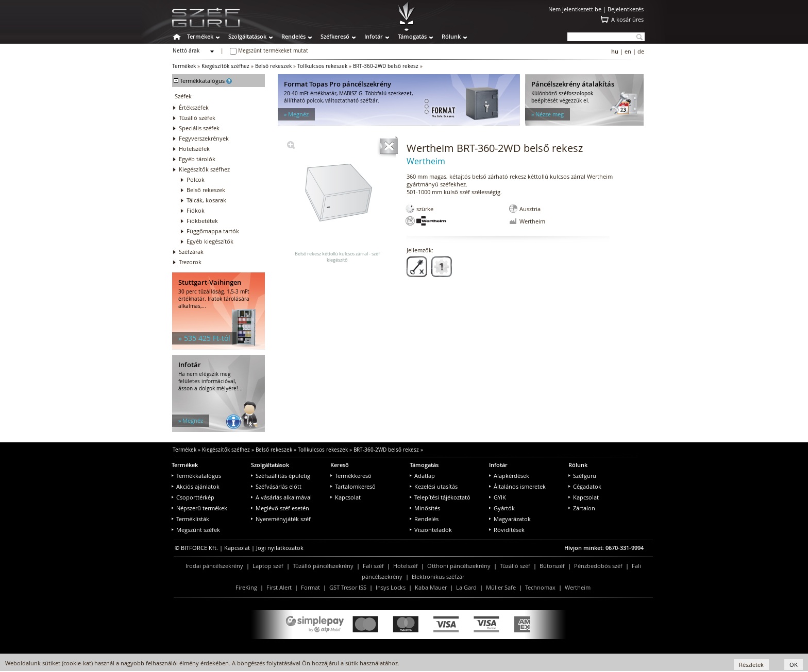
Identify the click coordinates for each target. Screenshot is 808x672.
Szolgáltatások (247, 36)
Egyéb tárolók (197, 159)
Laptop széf (268, 566)
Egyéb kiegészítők (210, 241)
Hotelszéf (406, 566)
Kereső (340, 465)
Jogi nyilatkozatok (280, 548)
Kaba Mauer (431, 587)
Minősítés (425, 508)
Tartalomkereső (353, 486)
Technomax (540, 587)
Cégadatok (585, 486)
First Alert (279, 587)
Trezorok (190, 262)
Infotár (374, 36)
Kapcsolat (346, 497)
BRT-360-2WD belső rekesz (386, 66)
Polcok (196, 179)
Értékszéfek (194, 107)
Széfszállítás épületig (281, 476)
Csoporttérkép (193, 497)
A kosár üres (627, 19)
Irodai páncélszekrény (214, 566)
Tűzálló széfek (197, 118)
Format (310, 587)
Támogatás (412, 36)
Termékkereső (351, 476)
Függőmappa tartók (213, 231)
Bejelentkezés (626, 9)
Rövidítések (507, 530)
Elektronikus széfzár (438, 576)
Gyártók (502, 508)
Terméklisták (190, 519)
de (641, 51)
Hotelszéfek (194, 149)
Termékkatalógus (196, 476)
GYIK (498, 497)
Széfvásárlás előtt (276, 486)
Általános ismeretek (517, 486)
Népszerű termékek (199, 508)
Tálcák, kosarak (206, 200)
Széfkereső (335, 36)
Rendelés (293, 36)
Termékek (200, 36)
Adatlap (422, 476)
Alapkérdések (509, 476)
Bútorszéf (552, 566)
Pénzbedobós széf (598, 566)
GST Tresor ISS (348, 587)
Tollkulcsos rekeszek (322, 66)
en (628, 51)
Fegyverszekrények (204, 138)
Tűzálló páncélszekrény (323, 566)
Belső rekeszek (273, 66)
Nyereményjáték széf (281, 519)
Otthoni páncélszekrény (459, 566)
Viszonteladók (431, 530)
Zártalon (582, 508)
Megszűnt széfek (196, 530)
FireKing (246, 587)
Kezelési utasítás (434, 486)
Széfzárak (191, 252)
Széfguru (582, 476)
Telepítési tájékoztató (440, 497)
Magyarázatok (510, 519)
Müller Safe (501, 587)
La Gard (466, 587)
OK (794, 665)
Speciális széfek (199, 128)
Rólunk (451, 36)
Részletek (751, 665)
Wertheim (578, 587)
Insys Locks (391, 587)
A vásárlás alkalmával (281, 497)
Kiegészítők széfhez (225, 66)
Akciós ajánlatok (196, 486)
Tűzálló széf (515, 566)
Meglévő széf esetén (280, 508)
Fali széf (373, 566)
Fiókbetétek (202, 221)
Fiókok (196, 210)
